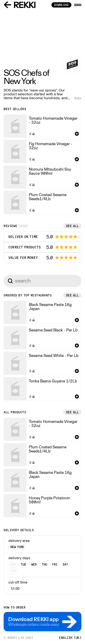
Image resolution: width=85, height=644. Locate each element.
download (61, 5)
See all (72, 226)
